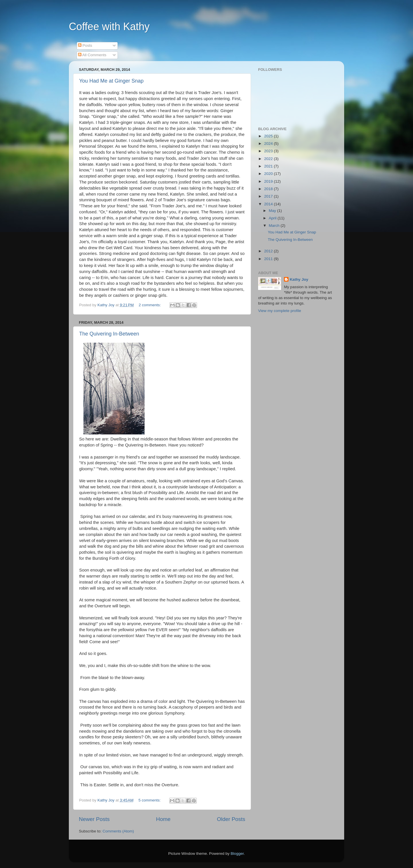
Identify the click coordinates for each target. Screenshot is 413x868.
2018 (269, 189)
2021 (269, 166)
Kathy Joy (299, 279)
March (275, 226)
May (273, 211)
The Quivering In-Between (109, 334)
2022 (269, 159)
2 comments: (150, 305)
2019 (269, 181)
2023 (269, 151)
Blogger (237, 854)
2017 (269, 196)
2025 (269, 136)
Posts (85, 45)
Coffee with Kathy (109, 27)
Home (163, 819)
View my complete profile (280, 311)
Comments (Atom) (118, 831)
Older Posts (231, 819)
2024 (269, 144)
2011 (269, 259)
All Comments (92, 55)
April (273, 218)
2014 (269, 204)
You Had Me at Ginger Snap (111, 81)
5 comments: (150, 800)
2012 (269, 251)
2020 (269, 174)
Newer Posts (94, 819)
